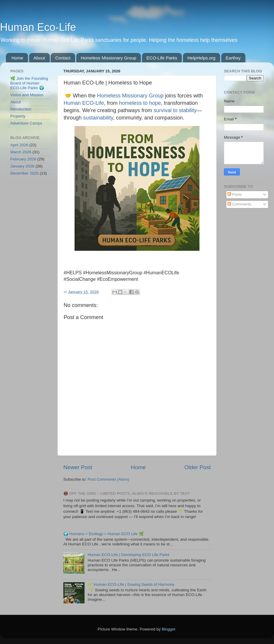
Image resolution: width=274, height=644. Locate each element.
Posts (235, 194)
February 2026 (23, 159)
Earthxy (233, 58)
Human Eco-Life (38, 27)
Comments (239, 204)
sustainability (98, 118)
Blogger (169, 629)
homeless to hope (140, 103)
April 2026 (19, 145)
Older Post (198, 467)
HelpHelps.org (201, 58)
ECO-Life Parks (162, 58)
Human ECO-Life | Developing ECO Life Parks (128, 555)
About (39, 58)
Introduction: (21, 109)
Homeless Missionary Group (108, 58)
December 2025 (24, 173)
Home (17, 58)
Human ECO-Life (84, 103)
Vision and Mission (27, 95)
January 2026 (22, 166)
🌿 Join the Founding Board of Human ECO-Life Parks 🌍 (29, 83)
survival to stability (175, 110)
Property (18, 116)
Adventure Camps (26, 123)
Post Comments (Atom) (108, 479)
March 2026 (21, 152)
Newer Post (78, 467)
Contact (63, 58)
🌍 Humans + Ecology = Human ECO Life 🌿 (104, 534)
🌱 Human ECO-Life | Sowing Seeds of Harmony (131, 584)
